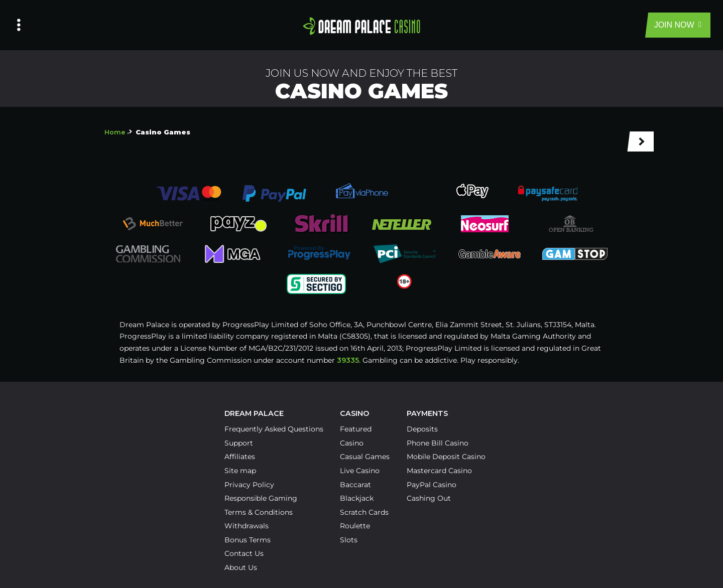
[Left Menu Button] (19, 25)
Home (115, 132)
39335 (348, 360)
